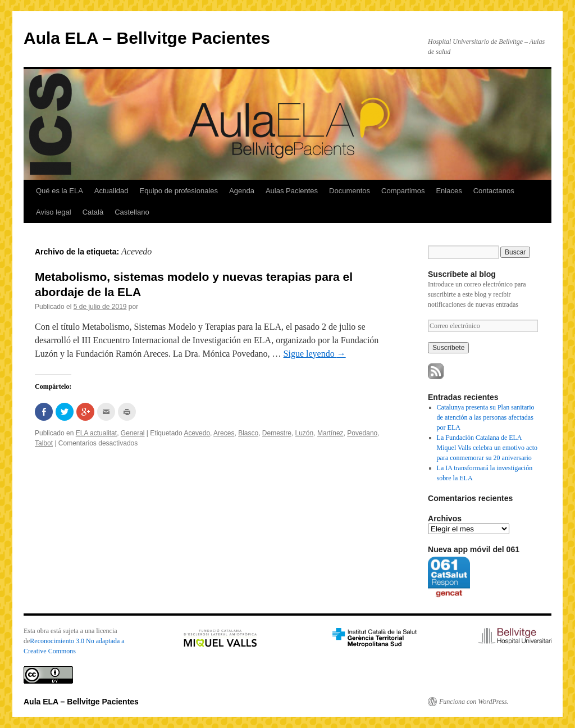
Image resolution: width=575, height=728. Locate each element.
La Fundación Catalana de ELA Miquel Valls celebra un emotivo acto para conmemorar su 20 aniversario (487, 448)
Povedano (362, 433)
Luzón (305, 433)
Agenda (242, 191)
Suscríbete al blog (462, 274)
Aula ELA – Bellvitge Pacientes (147, 38)
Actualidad (111, 191)
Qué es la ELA (60, 191)
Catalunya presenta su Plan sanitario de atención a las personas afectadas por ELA (486, 417)
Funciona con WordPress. (474, 702)
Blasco (248, 433)
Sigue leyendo (315, 354)
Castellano (132, 212)
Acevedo (197, 433)
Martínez (330, 433)
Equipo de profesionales (179, 191)
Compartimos (403, 191)
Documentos (350, 191)
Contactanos (494, 191)
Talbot (44, 443)
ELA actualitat (96, 433)
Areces (224, 433)
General (133, 433)
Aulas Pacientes (292, 191)
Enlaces (449, 191)
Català (93, 212)
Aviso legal (54, 212)
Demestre (277, 433)
